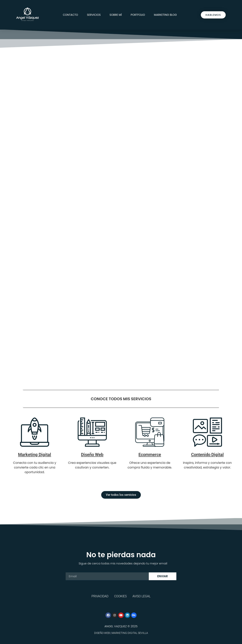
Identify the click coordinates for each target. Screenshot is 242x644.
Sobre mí (116, 15)
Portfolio (138, 15)
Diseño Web (92, 455)
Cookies (120, 596)
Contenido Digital (207, 455)
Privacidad (100, 596)
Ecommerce (150, 455)
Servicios (94, 15)
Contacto (71, 15)
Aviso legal (141, 596)
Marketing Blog (165, 15)
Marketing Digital (35, 455)
